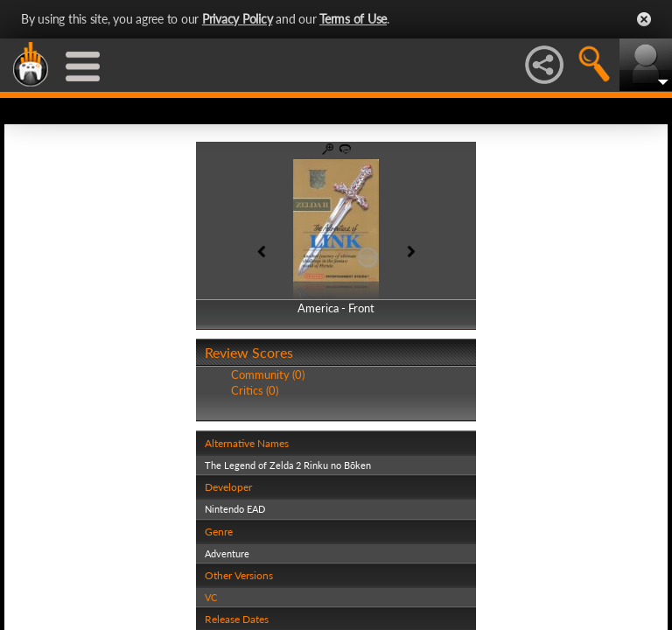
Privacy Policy (238, 19)
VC (211, 597)
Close (644, 19)
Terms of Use (353, 19)
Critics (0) (255, 390)
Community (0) (268, 374)
